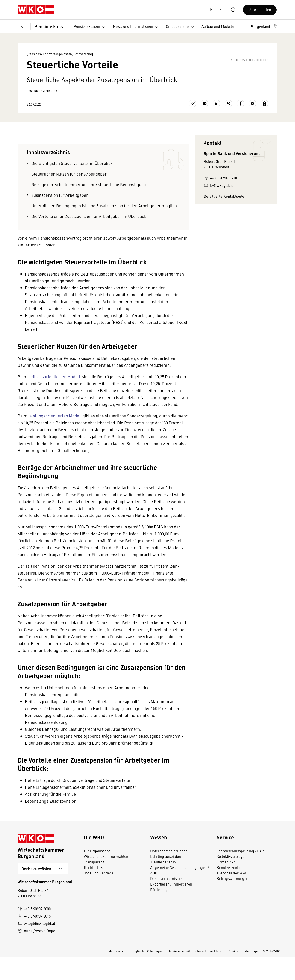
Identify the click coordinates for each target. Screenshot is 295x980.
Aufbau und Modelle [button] (221, 27)
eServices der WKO (232, 896)
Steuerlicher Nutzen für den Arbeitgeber (69, 197)
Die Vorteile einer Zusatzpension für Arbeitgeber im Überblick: (89, 239)
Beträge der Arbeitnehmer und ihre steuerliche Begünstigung (89, 207)
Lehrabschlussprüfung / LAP (240, 874)
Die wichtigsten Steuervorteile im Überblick (72, 186)
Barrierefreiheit (179, 974)
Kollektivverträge (230, 879)
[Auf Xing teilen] (229, 126)
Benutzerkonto (228, 890)
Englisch (138, 974)
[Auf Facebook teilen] (241, 126)
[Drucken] (265, 126)
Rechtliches (93, 890)
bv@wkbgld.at (218, 208)
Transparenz (94, 885)
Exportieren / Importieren (171, 907)
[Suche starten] (233, 10)
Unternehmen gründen (169, 874)
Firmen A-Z (226, 885)
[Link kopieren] (193, 126)
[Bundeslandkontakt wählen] (43, 892)
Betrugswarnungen (232, 901)
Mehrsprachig (118, 974)
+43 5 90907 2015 (34, 939)
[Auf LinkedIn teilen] (217, 126)
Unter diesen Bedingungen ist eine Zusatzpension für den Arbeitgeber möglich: (105, 228)
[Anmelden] (260, 10)
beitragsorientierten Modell (54, 399)
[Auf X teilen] (253, 126)
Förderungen (161, 912)
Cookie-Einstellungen (244, 974)
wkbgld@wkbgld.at (36, 946)
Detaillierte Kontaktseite (227, 219)
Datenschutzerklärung (209, 974)
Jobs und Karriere (99, 896)
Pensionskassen (51, 26)
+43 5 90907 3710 (220, 201)
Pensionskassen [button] (91, 27)
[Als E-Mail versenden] (205, 126)
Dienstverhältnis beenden (171, 901)
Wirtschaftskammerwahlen (106, 879)
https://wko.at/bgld (36, 954)
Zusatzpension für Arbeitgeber (60, 218)
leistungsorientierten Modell (55, 439)
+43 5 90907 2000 (34, 931)
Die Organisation (97, 874)
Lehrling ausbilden (166, 879)
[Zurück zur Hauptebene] (22, 26)
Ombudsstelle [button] (181, 27)
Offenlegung (156, 974)
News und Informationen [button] (137, 27)
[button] (264, 26)
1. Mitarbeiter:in (163, 885)
